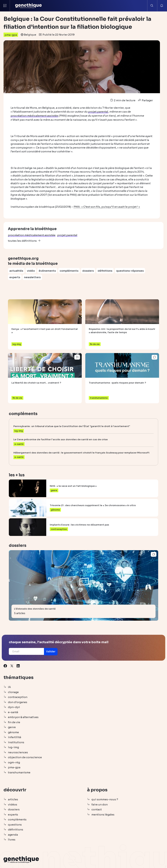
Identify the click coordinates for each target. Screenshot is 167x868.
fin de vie (14, 722)
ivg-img (13, 747)
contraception (18, 697)
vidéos (13, 804)
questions (15, 824)
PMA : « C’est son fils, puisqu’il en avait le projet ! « (107, 206)
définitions (105, 270)
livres (12, 839)
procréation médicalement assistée (32, 235)
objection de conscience (25, 757)
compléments (69, 270)
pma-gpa (11, 35)
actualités (16, 270)
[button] (53, 651)
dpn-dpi (14, 707)
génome (13, 732)
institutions (16, 742)
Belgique (30, 35)
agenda (13, 834)
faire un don (100, 804)
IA (9, 687)
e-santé (13, 712)
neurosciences (18, 752)
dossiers (88, 270)
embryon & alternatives (23, 717)
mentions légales (103, 814)
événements (47, 270)
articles (13, 799)
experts (15, 277)
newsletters (32, 277)
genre (12, 727)
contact (97, 809)
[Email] (27, 651)
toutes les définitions (22, 240)
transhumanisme (19, 772)
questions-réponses (130, 270)
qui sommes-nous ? (105, 799)
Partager (145, 100)
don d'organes (18, 702)
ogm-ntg (14, 762)
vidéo (31, 270)
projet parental (67, 235)
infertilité (15, 737)
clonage (13, 692)
